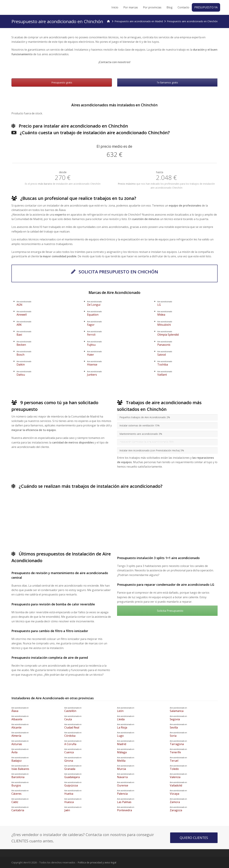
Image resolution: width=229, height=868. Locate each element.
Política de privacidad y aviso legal (97, 862)
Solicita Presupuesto (167, 611)
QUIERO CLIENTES (194, 838)
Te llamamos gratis (167, 82)
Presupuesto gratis (62, 82)
